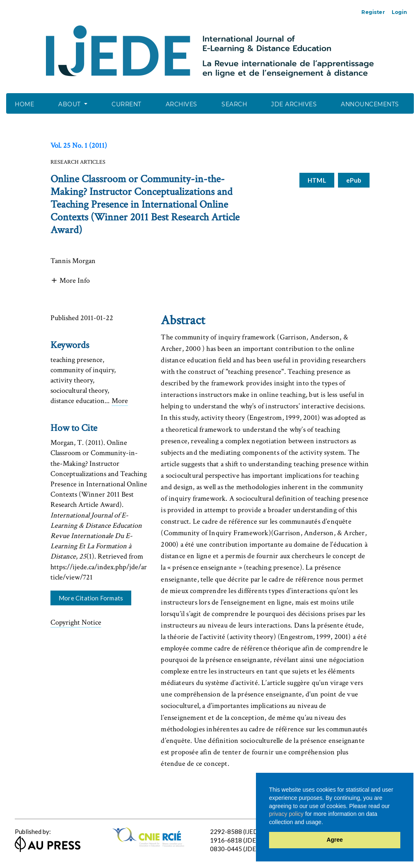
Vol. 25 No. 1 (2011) (79, 145)
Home (24, 104)
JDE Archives (294, 104)
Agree (335, 840)
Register (373, 12)
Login (399, 12)
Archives (181, 104)
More (120, 401)
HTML (315, 180)
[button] (70, 280)
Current (127, 104)
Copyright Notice (76, 622)
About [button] (70, 104)
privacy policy (286, 814)
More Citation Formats (91, 598)
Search (234, 104)
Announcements (370, 104)
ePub (354, 180)
